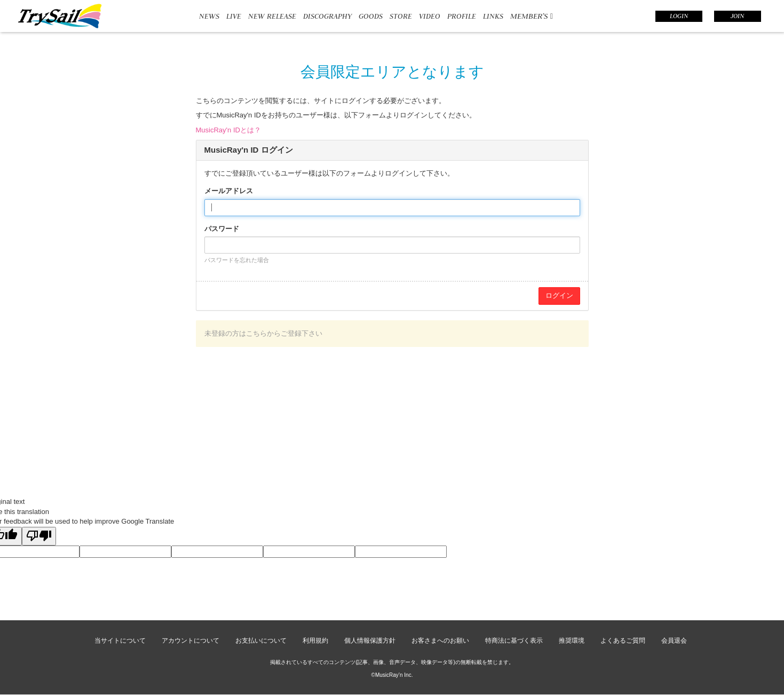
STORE (401, 16)
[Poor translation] (39, 536)
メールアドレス (229, 191)
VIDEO (430, 16)
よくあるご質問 (623, 641)
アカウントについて (191, 641)
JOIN (737, 16)
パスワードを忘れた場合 (237, 260)
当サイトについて (120, 641)
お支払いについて (261, 641)
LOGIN (679, 16)
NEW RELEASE (272, 16)
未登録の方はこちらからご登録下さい (263, 333)
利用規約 (315, 641)
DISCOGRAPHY (327, 16)
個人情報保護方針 (370, 641)
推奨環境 (572, 641)
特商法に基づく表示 (514, 641)
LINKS (493, 16)
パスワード (222, 229)
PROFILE (462, 16)
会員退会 (674, 641)
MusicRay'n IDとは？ (228, 130)
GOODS (371, 16)
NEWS (209, 16)
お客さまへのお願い (440, 641)
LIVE (234, 16)
